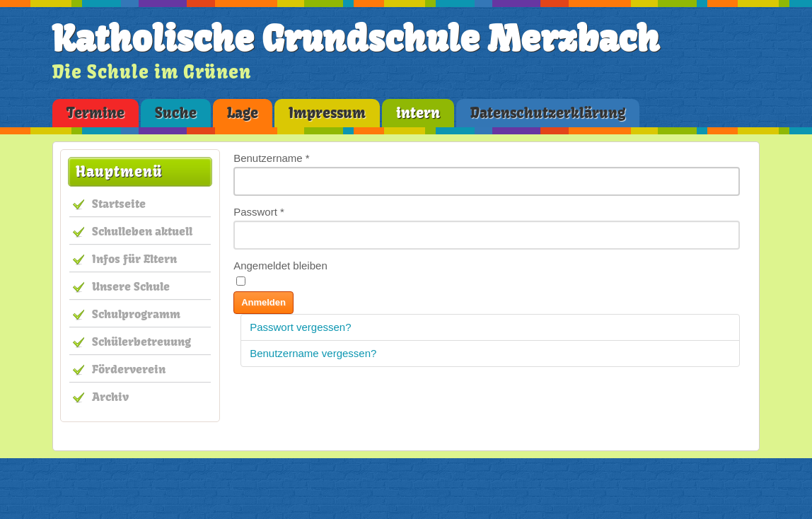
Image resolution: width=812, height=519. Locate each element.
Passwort (259, 212)
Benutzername (272, 158)
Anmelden (263, 302)
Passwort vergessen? (300, 327)
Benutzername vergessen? (313, 353)
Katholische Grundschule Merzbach (356, 39)
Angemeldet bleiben (280, 266)
